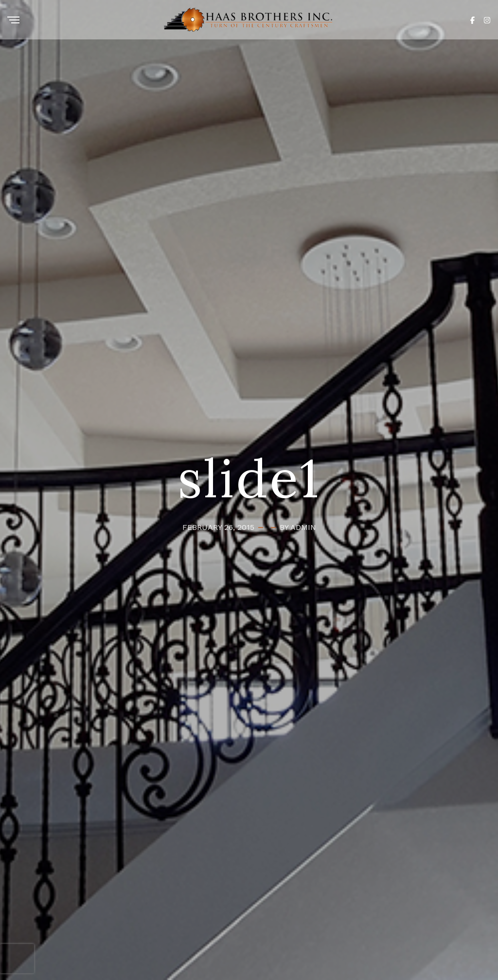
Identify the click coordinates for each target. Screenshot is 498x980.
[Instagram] (487, 19)
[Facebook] (472, 19)
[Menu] (13, 21)
